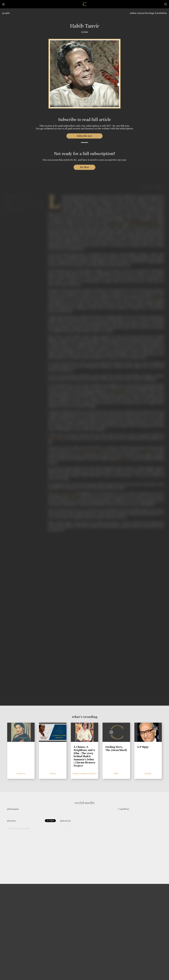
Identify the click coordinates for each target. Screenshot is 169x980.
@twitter (12, 821)
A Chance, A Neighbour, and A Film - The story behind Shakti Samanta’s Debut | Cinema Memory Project (84, 756)
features (21, 773)
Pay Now (84, 167)
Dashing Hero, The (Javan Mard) (116, 748)
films (116, 773)
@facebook (65, 821)
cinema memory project (84, 773)
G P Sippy (143, 747)
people (6, 13)
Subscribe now (85, 136)
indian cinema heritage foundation (148, 13)
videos (53, 773)
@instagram (13, 809)
